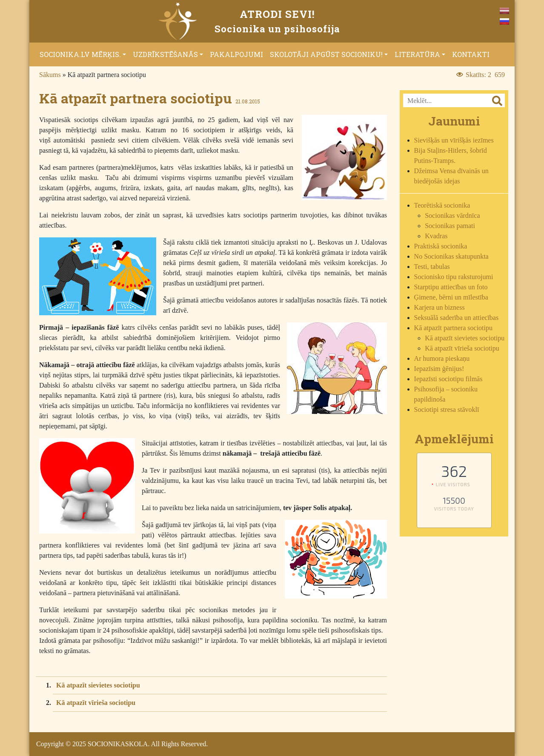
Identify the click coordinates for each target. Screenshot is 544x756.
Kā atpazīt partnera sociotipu (453, 328)
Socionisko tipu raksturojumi (454, 277)
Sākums (50, 75)
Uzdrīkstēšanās (165, 54)
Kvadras (436, 236)
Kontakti (471, 54)
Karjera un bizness (439, 307)
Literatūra (417, 54)
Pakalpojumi (236, 54)
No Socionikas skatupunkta (451, 256)
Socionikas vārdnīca (452, 215)
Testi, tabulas (432, 267)
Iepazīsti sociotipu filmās (448, 379)
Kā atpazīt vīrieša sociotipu (96, 703)
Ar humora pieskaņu (442, 358)
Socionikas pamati (450, 226)
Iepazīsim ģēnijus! (439, 369)
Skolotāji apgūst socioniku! (326, 54)
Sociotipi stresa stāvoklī (447, 409)
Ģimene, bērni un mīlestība (451, 297)
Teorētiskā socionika (442, 205)
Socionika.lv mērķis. (80, 54)
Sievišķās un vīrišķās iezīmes (454, 140)
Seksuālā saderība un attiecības (457, 318)
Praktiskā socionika (441, 246)
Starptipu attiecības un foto (451, 287)
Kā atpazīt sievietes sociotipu (98, 685)
